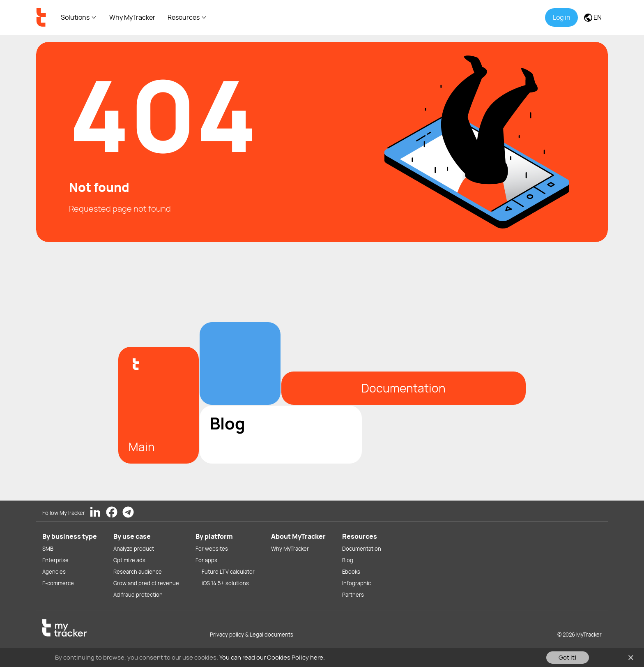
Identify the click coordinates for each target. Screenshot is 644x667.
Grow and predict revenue (146, 583)
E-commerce (58, 583)
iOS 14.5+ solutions (225, 583)
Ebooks (351, 572)
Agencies (54, 572)
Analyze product (134, 549)
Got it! (568, 657)
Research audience (138, 572)
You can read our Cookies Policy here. (272, 657)
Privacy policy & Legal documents (252, 635)
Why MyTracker (132, 17)
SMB (48, 549)
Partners (353, 595)
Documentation (362, 549)
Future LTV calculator (228, 572)
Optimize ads (129, 560)
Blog (348, 560)
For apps (206, 560)
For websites (212, 549)
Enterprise (55, 560)
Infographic (356, 583)
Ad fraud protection (138, 595)
